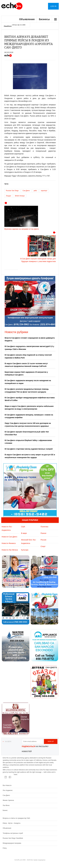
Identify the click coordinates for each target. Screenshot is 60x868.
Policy (5, 848)
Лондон (8, 196)
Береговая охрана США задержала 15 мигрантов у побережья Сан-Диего (26, 373)
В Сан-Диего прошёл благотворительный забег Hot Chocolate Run (27, 433)
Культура (25, 550)
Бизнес (5, 810)
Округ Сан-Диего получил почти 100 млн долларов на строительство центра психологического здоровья (28, 425)
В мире (24, 533)
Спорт (43, 546)
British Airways (20, 196)
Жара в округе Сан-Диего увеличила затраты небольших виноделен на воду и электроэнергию (29, 408)
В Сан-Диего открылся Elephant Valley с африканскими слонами (28, 442)
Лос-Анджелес (8, 790)
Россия (43, 540)
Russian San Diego (12, 191)
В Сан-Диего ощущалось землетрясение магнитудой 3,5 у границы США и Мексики (29, 348)
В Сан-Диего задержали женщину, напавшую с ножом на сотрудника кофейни (29, 416)
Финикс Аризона (8, 800)
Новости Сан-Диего (9, 537)
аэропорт (44, 191)
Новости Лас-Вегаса (10, 550)
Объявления (27, 19)
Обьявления (7, 828)
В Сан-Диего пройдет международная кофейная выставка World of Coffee (30, 399)
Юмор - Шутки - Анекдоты (12, 823)
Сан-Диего (26, 191)
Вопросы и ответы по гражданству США (16, 818)
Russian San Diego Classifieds (13, 838)
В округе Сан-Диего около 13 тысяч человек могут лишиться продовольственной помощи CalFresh (26, 365)
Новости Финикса (9, 543)
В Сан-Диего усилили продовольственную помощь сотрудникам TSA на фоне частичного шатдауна (27, 390)
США (23, 527)
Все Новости (7, 785)
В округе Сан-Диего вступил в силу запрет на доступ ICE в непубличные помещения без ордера (30, 456)
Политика (44, 527)
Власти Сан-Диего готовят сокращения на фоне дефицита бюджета (30, 339)
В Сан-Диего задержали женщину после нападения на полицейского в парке (28, 382)
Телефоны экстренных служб (13, 833)
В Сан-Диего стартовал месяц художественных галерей (29, 449)
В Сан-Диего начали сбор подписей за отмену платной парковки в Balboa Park (28, 356)
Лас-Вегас (6, 805)
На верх (8, 742)
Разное (43, 533)
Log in (53, 6)
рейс (35, 191)
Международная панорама (12, 843)
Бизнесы (44, 19)
